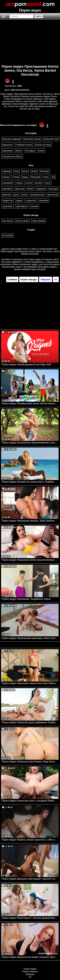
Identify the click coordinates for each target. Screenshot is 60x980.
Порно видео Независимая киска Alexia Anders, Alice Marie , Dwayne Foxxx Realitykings (30, 403)
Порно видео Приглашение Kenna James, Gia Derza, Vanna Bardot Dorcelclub (30, 70)
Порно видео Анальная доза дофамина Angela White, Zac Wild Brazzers (30, 722)
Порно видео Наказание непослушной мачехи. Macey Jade (30, 560)
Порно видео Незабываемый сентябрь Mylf (26, 364)
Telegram (30, 974)
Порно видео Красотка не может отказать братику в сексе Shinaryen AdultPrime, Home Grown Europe (30, 957)
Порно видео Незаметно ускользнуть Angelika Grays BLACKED (30, 482)
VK (30, 977)
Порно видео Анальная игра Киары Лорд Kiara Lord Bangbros (30, 762)
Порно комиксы (30, 971)
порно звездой (38, 269)
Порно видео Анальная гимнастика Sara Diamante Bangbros (30, 683)
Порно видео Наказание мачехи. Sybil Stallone (28, 521)
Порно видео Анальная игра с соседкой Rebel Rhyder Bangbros (30, 801)
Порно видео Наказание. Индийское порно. (26, 599)
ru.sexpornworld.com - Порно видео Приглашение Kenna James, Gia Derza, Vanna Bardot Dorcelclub (30, 251)
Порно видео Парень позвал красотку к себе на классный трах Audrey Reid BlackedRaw (30, 840)
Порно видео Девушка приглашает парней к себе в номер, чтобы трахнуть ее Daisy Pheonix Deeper (30, 879)
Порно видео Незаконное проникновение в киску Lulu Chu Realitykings (30, 443)
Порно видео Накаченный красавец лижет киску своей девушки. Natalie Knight (30, 638)
